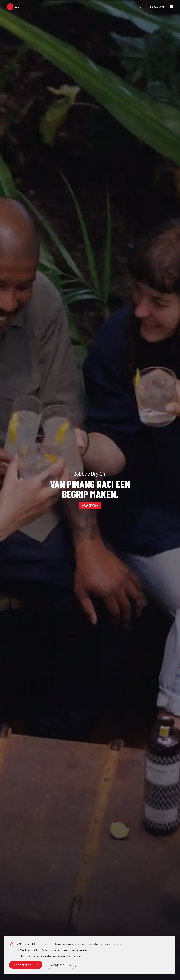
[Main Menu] (172, 7)
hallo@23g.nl (157, 7)
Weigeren (61, 965)
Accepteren (26, 965)
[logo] (13, 7)
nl (142, 7)
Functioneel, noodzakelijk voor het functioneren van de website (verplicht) (54, 950)
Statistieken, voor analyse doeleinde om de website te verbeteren (50, 956)
